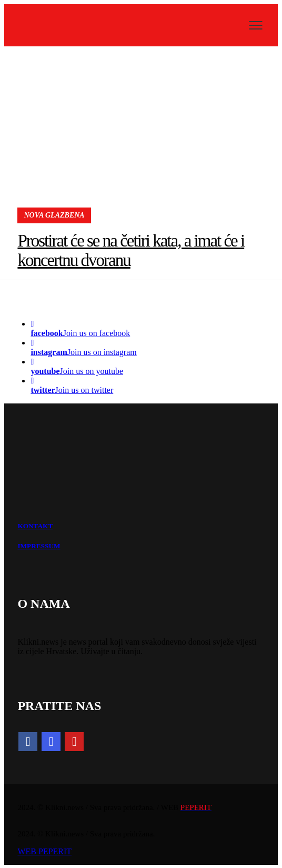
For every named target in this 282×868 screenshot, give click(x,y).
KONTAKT (35, 526)
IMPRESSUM (39, 546)
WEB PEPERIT (44, 851)
